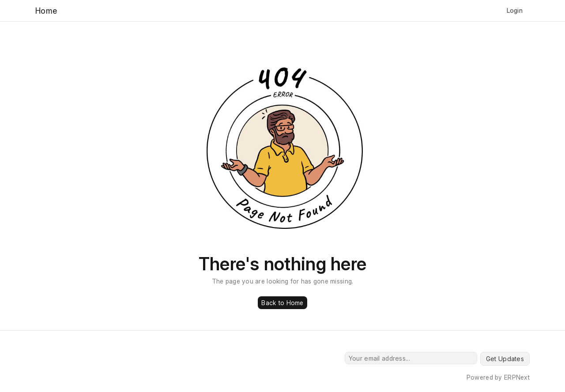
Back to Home (282, 303)
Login (515, 10)
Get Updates (505, 359)
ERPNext (517, 377)
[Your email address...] (411, 358)
